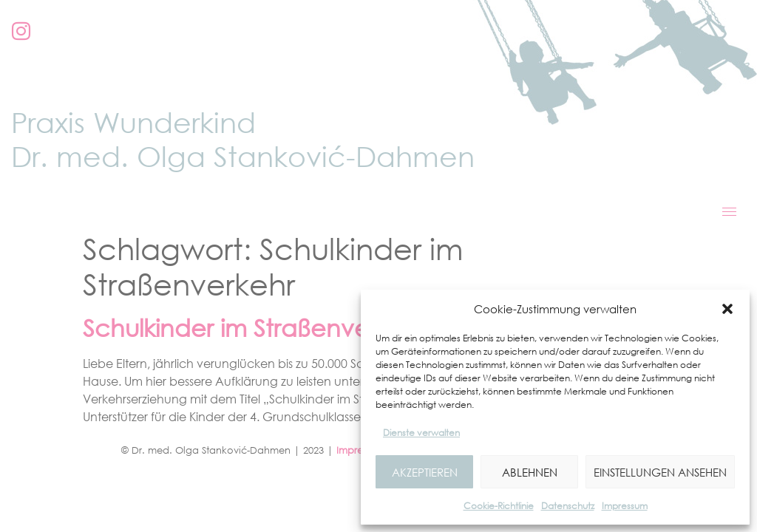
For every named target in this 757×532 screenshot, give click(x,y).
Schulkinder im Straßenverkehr (255, 328)
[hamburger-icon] (729, 212)
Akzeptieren (425, 472)
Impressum (625, 506)
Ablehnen (530, 472)
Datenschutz (568, 506)
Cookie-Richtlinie (499, 506)
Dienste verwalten (421, 433)
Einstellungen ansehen (660, 472)
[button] (727, 309)
